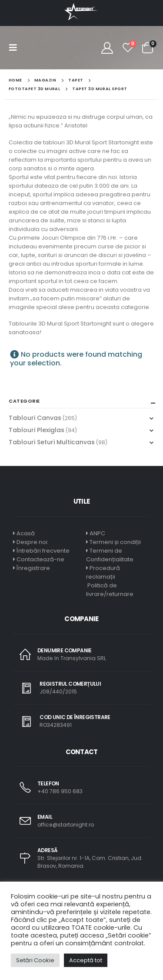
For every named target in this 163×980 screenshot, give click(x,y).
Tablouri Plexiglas (37, 430)
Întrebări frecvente (43, 551)
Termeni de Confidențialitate (110, 555)
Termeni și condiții (115, 542)
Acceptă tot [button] (86, 960)
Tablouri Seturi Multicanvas (52, 442)
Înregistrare (33, 568)
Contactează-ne (40, 559)
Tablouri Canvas (35, 418)
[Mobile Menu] (16, 48)
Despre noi (32, 542)
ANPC (97, 533)
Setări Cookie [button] (35, 960)
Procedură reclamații (103, 572)
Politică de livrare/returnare (110, 590)
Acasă (26, 533)
